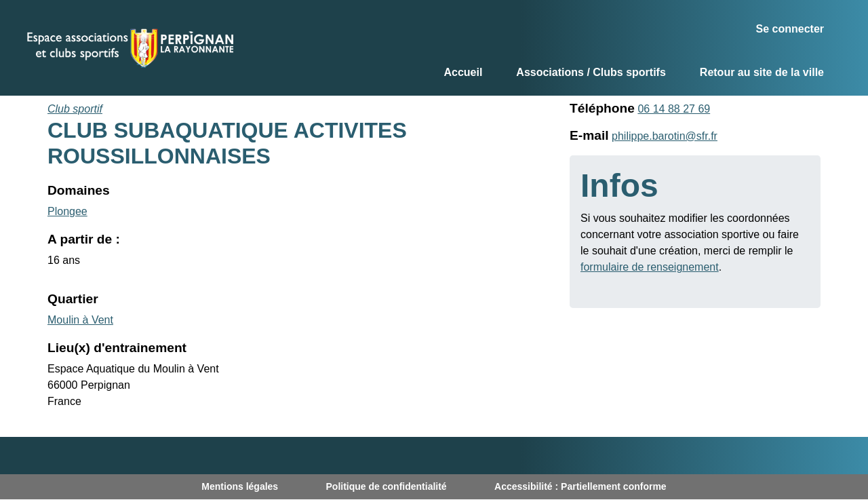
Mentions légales (240, 486)
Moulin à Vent (80, 320)
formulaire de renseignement (650, 267)
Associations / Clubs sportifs (591, 72)
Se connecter (790, 29)
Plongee (67, 211)
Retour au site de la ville (762, 72)
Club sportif (75, 109)
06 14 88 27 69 (674, 109)
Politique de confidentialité (387, 486)
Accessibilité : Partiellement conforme (580, 486)
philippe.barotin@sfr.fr (665, 136)
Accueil (463, 72)
